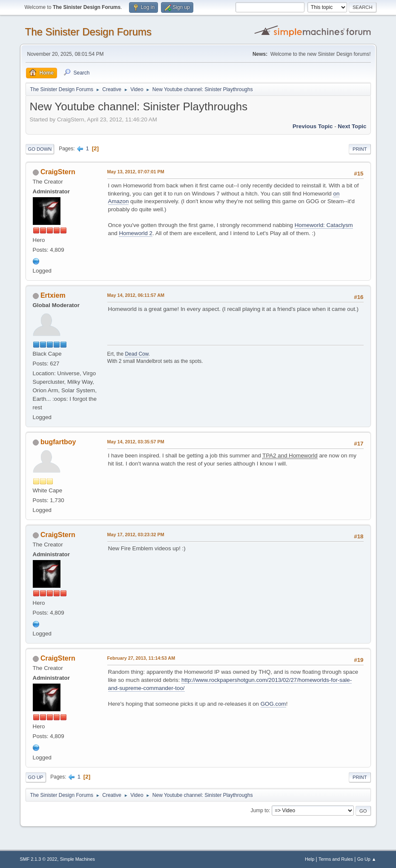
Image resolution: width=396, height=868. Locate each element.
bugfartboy (58, 442)
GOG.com (273, 704)
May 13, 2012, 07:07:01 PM (136, 172)
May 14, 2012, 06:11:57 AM (136, 295)
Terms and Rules (336, 859)
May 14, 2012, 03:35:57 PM (136, 442)
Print (360, 149)
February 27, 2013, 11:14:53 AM (141, 658)
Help (310, 859)
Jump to (260, 811)
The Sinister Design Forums (88, 32)
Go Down (40, 149)
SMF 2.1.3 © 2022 (39, 859)
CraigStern (58, 172)
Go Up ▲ (367, 859)
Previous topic (313, 126)
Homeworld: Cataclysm (324, 225)
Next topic (352, 126)
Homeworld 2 (136, 233)
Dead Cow (136, 354)
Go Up (36, 777)
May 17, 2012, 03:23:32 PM (136, 535)
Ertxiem (53, 295)
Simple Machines (77, 859)
